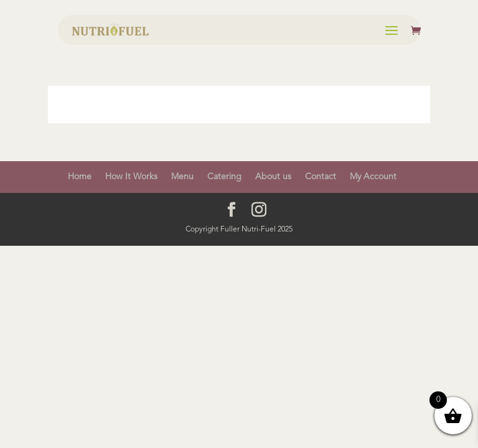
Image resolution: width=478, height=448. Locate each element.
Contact (321, 177)
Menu (182, 177)
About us (273, 177)
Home (80, 177)
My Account (373, 177)
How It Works (131, 177)
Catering (224, 177)
